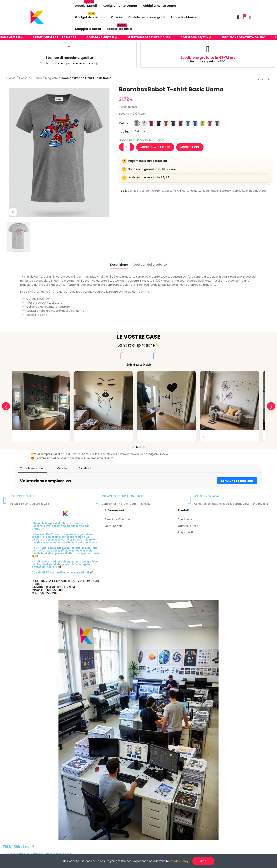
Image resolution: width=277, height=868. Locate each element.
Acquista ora (190, 147)
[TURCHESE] (188, 123)
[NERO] (159, 123)
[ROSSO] (151, 123)
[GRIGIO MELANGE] (137, 123)
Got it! (203, 861)
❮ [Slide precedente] (6, 406)
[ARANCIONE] (166, 123)
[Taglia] (140, 132)
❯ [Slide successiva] (271, 406)
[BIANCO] (144, 123)
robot (253, 191)
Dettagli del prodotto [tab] (150, 265)
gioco (263, 191)
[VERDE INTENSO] (203, 123)
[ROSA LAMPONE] (210, 123)
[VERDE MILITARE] (217, 123)
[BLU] (173, 123)
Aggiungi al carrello (155, 147)
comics (133, 191)
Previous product (259, 78)
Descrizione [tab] (119, 265)
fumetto (196, 191)
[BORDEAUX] (181, 123)
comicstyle (240, 191)
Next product (268, 78)
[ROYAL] (195, 123)
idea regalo (211, 191)
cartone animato (177, 191)
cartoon (145, 191)
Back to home (264, 78)
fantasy (226, 191)
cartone (158, 191)
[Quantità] (127, 147)
